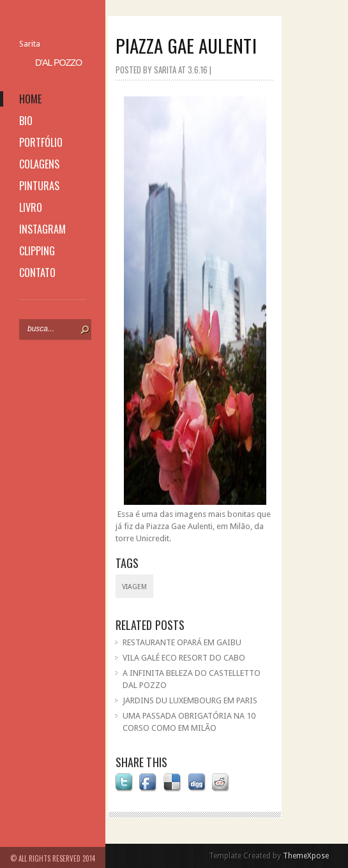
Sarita (30, 44)
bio (26, 121)
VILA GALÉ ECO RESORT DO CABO (184, 658)
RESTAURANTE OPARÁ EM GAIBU (182, 642)
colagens (39, 164)
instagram (42, 229)
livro (31, 207)
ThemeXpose (306, 856)
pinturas (39, 186)
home (30, 99)
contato (37, 273)
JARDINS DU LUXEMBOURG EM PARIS (190, 700)
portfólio (41, 142)
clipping (37, 251)
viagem (134, 587)
